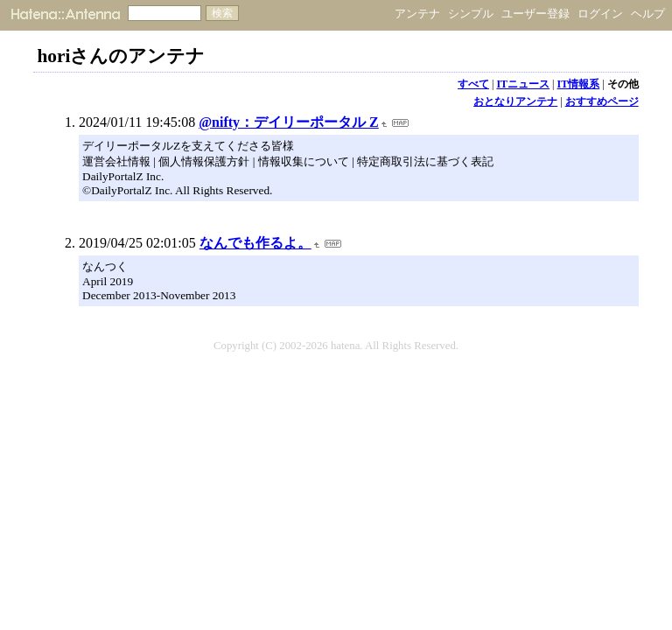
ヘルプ (648, 14)
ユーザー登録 (535, 14)
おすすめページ (602, 101)
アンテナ (417, 14)
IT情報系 (579, 84)
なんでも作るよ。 (255, 243)
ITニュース (523, 84)
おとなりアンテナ (515, 101)
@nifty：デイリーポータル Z (289, 122)
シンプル (471, 14)
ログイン (600, 14)
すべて (473, 84)
